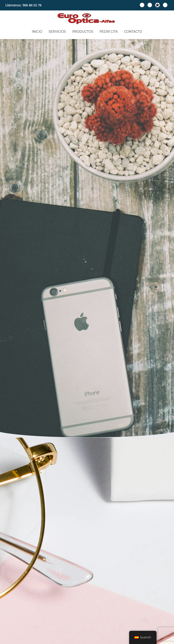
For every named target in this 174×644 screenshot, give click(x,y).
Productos (83, 30)
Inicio (41, 30)
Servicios (59, 30)
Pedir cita (107, 30)
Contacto (129, 30)
